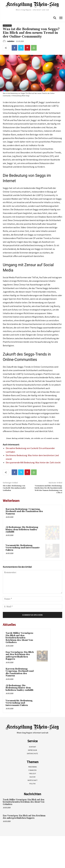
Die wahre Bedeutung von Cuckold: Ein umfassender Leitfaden (14, 488)
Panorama (7, 26)
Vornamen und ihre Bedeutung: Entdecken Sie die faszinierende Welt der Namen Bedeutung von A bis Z (48, 489)
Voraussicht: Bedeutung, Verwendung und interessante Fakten (23, 548)
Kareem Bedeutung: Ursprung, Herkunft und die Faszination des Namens (24, 511)
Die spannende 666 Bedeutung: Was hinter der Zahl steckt (33, 462)
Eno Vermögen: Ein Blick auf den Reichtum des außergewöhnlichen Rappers (20, 656)
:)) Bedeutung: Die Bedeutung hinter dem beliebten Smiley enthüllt (22, 530)
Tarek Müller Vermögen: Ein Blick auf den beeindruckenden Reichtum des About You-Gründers (20, 638)
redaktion (11, 41)
